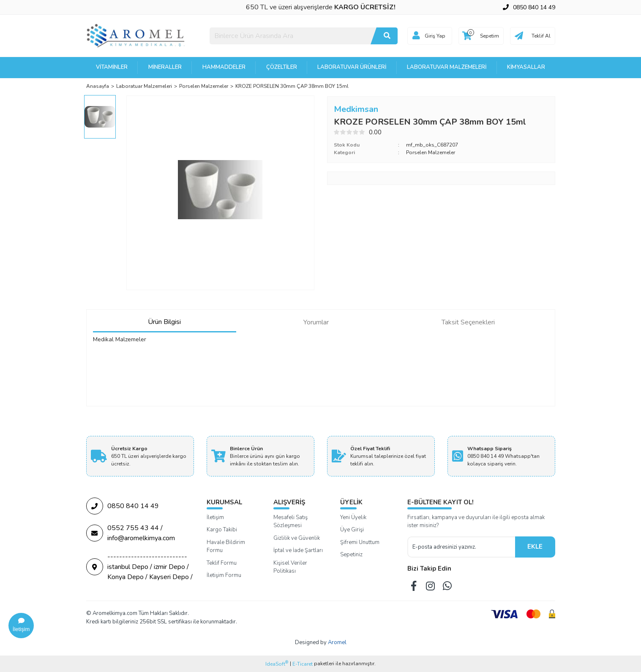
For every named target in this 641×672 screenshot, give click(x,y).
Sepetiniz (351, 555)
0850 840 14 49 (123, 506)
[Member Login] (416, 36)
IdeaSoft (277, 664)
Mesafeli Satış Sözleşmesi (290, 522)
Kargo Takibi (222, 530)
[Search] (304, 36)
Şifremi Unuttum (360, 542)
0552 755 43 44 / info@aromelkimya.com (131, 533)
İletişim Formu (224, 575)
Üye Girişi (352, 530)
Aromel (337, 642)
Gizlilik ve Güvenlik (297, 538)
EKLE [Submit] (535, 547)
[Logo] (136, 35)
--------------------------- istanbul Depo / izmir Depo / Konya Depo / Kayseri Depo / (139, 567)
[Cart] (481, 36)
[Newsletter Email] (461, 547)
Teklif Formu (222, 563)
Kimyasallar (526, 67)
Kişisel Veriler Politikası (290, 567)
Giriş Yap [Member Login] (435, 36)
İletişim (215, 517)
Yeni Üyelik (353, 517)
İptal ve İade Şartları (298, 550)
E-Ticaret (303, 664)
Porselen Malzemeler (431, 152)
